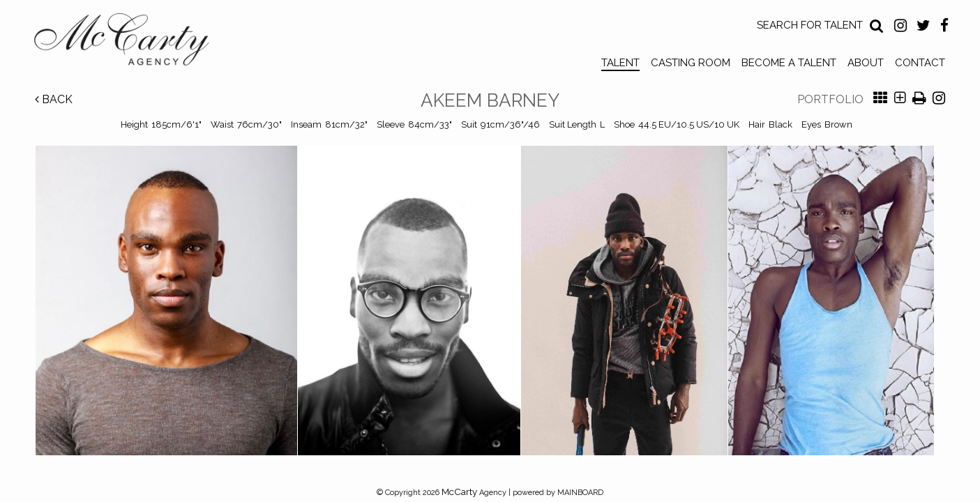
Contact (920, 63)
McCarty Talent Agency (132, 43)
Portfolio (830, 99)
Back (54, 99)
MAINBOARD (580, 493)
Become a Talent (789, 63)
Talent (620, 63)
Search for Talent (810, 25)
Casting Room (691, 63)
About (866, 63)
